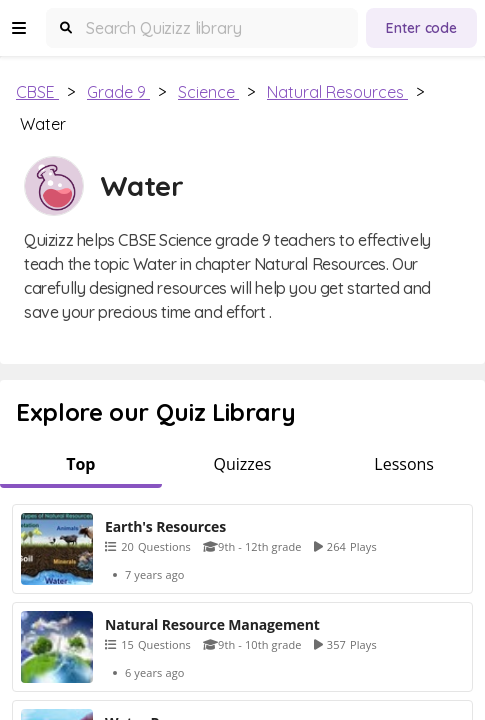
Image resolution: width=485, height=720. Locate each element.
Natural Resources (337, 92)
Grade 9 (118, 92)
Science (208, 92)
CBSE (37, 92)
